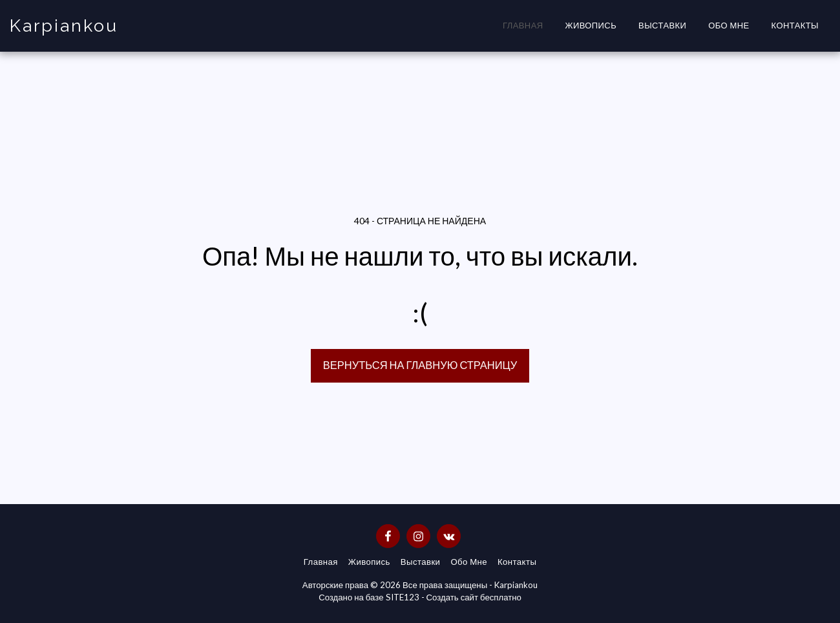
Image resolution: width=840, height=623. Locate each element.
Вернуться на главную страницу (420, 365)
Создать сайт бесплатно (474, 597)
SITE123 (403, 597)
